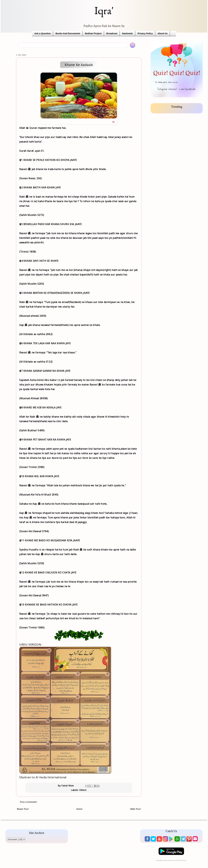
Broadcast (112, 33)
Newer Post (23, 809)
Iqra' (104, 10)
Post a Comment (28, 802)
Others (83, 790)
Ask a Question (43, 33)
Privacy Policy (145, 33)
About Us (162, 33)
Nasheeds (127, 33)
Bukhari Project (93, 33)
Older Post (135, 809)
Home (79, 809)
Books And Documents (68, 33)
